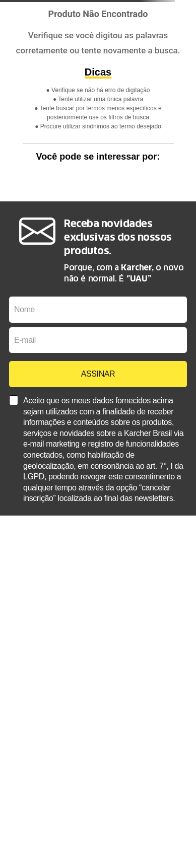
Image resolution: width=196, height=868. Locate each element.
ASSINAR (98, 374)
